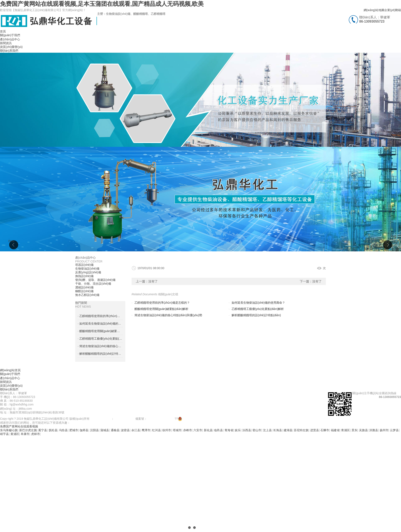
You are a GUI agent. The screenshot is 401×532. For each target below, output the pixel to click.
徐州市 (167, 430)
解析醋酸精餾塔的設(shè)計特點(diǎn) (256, 315)
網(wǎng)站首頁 (10, 370)
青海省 (229, 430)
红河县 (156, 430)
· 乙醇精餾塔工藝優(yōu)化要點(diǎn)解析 (100, 339)
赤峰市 (188, 430)
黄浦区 (15, 434)
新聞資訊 (6, 43)
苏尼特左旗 (301, 430)
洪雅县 (374, 430)
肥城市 (74, 430)
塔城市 (177, 430)
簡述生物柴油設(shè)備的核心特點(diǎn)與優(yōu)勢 (168, 315)
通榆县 (115, 430)
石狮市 (325, 430)
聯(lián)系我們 (9, 51)
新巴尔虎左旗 (28, 430)
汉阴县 (94, 430)
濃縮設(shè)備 (84, 287)
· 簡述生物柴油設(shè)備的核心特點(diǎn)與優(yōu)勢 (100, 346)
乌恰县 (63, 430)
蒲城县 (105, 430)
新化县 (208, 430)
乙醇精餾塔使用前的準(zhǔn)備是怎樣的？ (162, 303)
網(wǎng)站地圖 (374, 10)
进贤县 (315, 430)
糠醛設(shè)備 (84, 291)
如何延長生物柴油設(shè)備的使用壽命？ (258, 303)
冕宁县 (43, 430)
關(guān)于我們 (10, 35)
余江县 (136, 430)
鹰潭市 (146, 430)
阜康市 (25, 434)
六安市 (198, 430)
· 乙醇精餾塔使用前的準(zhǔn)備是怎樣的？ (100, 316)
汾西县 (247, 430)
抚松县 (53, 430)
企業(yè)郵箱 (393, 10)
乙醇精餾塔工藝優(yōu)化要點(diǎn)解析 (258, 309)
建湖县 (288, 430)
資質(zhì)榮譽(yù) (11, 47)
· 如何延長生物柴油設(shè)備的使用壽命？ (100, 324)
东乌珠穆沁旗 (9, 430)
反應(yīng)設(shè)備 (88, 272)
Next (385, 241)
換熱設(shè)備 (84, 276)
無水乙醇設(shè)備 (87, 295)
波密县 (125, 430)
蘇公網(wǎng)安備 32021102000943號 (205, 419)
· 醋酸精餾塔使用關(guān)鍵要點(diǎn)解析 (100, 331)
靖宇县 (4, 434)
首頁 (3, 31)
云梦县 (394, 430)
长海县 (278, 430)
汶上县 (267, 430)
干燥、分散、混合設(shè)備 (93, 284)
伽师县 (84, 430)
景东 (354, 430)
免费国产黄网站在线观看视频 (19, 426)
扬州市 (384, 430)
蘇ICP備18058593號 (160, 419)
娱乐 (238, 430)
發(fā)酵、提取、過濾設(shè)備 (95, 280)
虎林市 (36, 434)
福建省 (335, 430)
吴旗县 (363, 430)
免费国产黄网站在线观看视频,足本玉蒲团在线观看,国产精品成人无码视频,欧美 (102, 4)
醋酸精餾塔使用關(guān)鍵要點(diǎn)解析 (161, 309)
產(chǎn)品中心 (10, 39)
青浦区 (345, 430)
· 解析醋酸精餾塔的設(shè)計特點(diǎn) (100, 354)
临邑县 (218, 430)
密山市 (257, 430)
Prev (11, 241)
